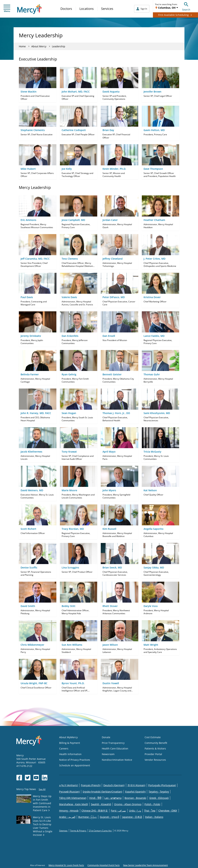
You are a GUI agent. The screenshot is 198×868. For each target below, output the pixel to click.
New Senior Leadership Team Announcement (146, 865)
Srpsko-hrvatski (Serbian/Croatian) (102, 792)
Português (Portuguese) (162, 785)
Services (107, 9)
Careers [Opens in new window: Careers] (64, 748)
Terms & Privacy (78, 831)
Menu (7, 9)
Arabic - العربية (67, 817)
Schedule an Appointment (75, 765)
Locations (87, 9)
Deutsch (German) (114, 785)
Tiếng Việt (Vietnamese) (73, 798)
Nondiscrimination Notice (117, 760)
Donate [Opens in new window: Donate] (106, 737)
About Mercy (39, 46)
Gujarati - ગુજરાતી (109, 817)
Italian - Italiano (154, 817)
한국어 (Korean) (136, 785)
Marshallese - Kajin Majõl (74, 804)
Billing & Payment (70, 743)
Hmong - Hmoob (69, 811)
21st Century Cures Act (100, 831)
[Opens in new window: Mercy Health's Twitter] (28, 778)
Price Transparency (113, 743)
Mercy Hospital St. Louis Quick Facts (66, 865)
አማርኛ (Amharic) (69, 785)
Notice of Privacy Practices (75, 760)
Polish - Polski (152, 804)
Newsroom (108, 754)
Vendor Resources (155, 760)
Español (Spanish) (135, 792)
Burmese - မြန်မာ (88, 817)
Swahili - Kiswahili (101, 804)
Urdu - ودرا (135, 811)
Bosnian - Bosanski (135, 798)
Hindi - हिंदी (95, 798)
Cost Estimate (153, 737)
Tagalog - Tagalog (159, 792)
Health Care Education (115, 748)
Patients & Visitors (155, 748)
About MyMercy (68, 737)
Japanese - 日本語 (132, 817)
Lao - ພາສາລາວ (113, 798)
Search (186, 6)
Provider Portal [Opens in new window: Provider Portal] (153, 754)
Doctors (66, 9)
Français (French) (91, 785)
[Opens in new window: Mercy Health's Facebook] (19, 778)
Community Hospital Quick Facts (104, 865)
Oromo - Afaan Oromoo (128, 804)
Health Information (70, 754)
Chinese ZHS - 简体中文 (95, 811)
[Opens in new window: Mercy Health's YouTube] (36, 778)
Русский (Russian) (69, 792)
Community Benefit (156, 743)
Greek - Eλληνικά (159, 798)
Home (22, 46)
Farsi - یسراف (118, 811)
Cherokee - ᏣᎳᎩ (168, 811)
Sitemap (64, 831)
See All (42, 789)
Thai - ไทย (150, 811)
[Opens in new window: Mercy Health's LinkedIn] (45, 778)
